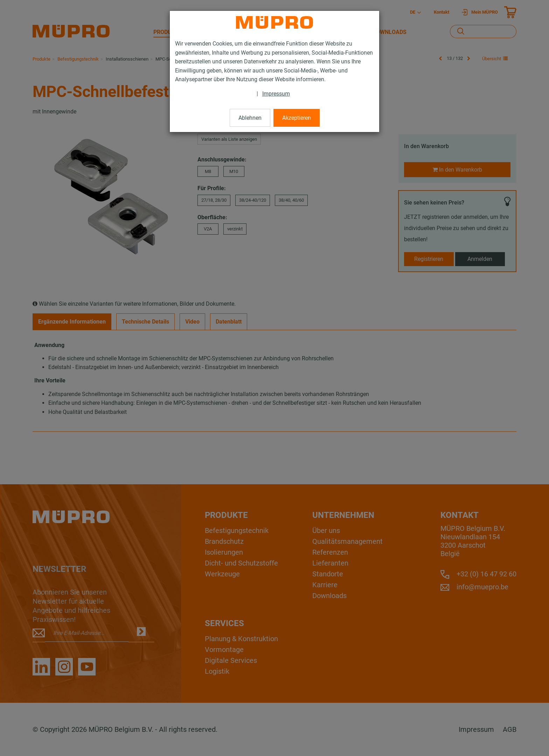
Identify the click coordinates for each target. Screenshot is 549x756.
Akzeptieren (297, 118)
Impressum (276, 94)
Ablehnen (250, 118)
